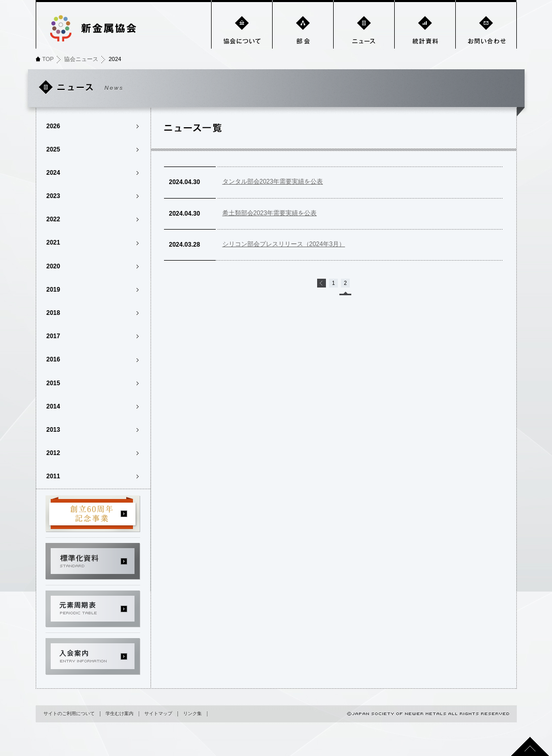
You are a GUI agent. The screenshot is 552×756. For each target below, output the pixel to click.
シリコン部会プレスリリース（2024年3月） (284, 244)
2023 (54, 196)
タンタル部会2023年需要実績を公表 (273, 182)
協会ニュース (81, 59)
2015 (54, 383)
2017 (54, 336)
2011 (54, 476)
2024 (54, 173)
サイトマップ (158, 714)
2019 (54, 290)
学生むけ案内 (120, 714)
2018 (54, 313)
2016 (54, 359)
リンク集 (192, 714)
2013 (54, 430)
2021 (54, 243)
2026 (54, 126)
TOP (48, 59)
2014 (54, 406)
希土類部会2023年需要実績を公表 (270, 213)
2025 (54, 149)
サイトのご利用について (69, 714)
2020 (54, 266)
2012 (54, 453)
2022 (54, 219)
